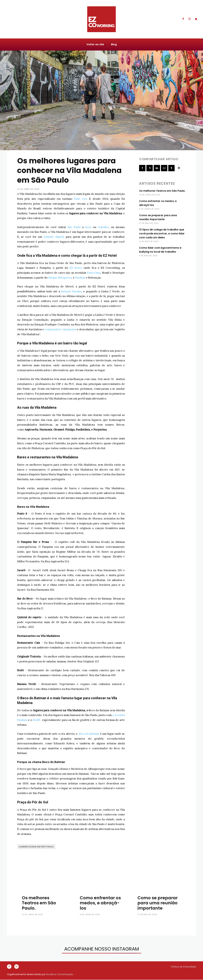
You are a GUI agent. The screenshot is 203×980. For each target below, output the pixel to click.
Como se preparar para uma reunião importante (158, 903)
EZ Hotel (75, 268)
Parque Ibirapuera (60, 278)
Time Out (80, 199)
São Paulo (74, 227)
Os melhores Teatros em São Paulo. (162, 191)
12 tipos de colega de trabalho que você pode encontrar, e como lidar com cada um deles (162, 234)
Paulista (80, 278)
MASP (36, 720)
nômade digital (54, 237)
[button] (196, 19)
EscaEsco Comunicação (60, 975)
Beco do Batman (89, 734)
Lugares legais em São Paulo (36, 847)
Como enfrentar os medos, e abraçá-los (100, 903)
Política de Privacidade (183, 967)
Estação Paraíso (71, 291)
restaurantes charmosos (60, 329)
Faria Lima (94, 273)
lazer (88, 227)
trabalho (103, 227)
